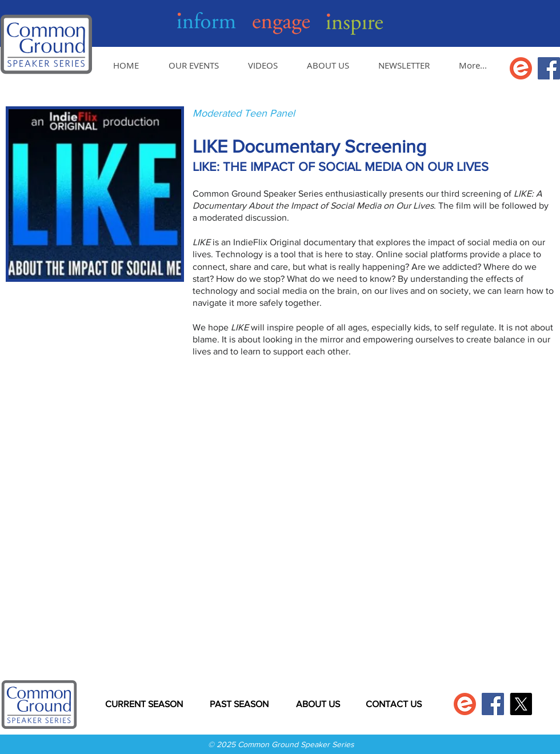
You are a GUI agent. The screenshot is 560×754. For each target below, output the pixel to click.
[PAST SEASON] (239, 704)
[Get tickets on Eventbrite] (521, 68)
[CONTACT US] (393, 704)
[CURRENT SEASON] (144, 704)
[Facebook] (549, 68)
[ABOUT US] (318, 704)
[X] (521, 704)
